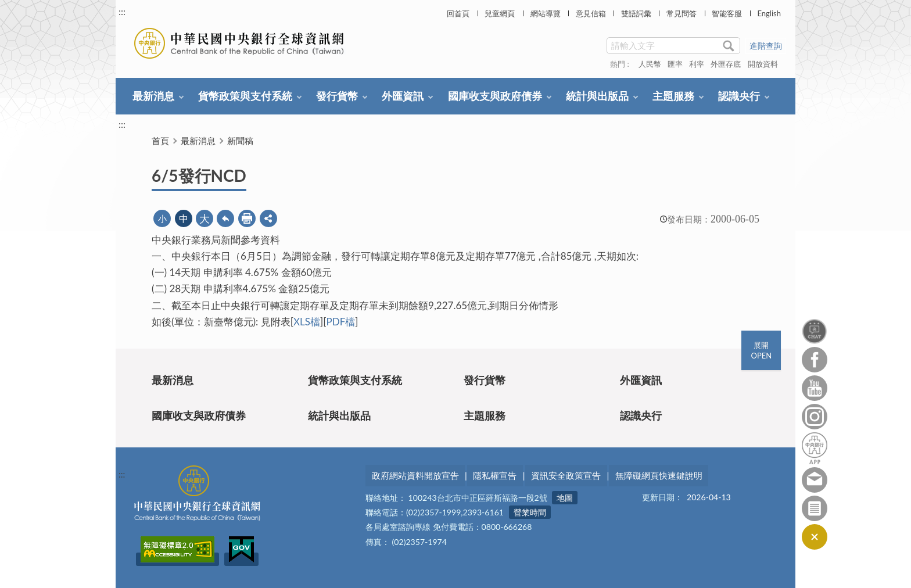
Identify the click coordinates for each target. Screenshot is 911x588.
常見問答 (682, 13)
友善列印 (247, 218)
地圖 (565, 498)
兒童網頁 (500, 13)
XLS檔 (307, 322)
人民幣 (650, 64)
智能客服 (727, 13)
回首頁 (458, 13)
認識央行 (739, 96)
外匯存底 (726, 64)
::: (122, 11)
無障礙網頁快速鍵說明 (659, 475)
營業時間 (530, 513)
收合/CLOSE (815, 537)
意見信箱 (591, 13)
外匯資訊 (403, 96)
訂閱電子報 (815, 508)
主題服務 (673, 96)
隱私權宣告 (495, 475)
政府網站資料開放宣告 (415, 475)
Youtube (815, 388)
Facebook (815, 360)
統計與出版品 (597, 96)
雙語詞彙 (636, 13)
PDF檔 (340, 322)
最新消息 (153, 96)
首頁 (160, 141)
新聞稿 (240, 141)
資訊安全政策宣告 (566, 475)
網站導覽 (546, 13)
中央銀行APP (815, 448)
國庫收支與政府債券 (495, 96)
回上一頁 (225, 218)
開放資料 (763, 64)
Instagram (815, 417)
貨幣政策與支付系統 (245, 96)
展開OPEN (761, 350)
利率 (697, 64)
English (769, 13)
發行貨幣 (337, 96)
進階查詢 (766, 46)
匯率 (675, 64)
